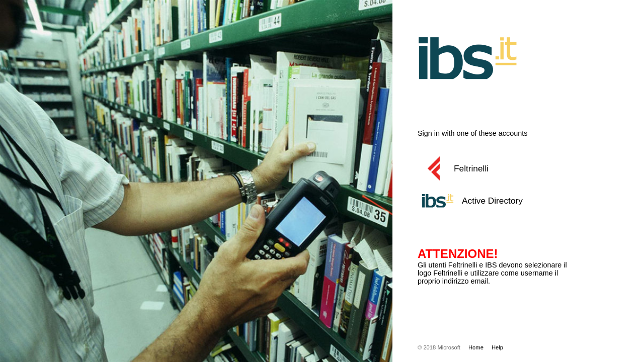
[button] (506, 168)
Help (497, 347)
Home (476, 347)
